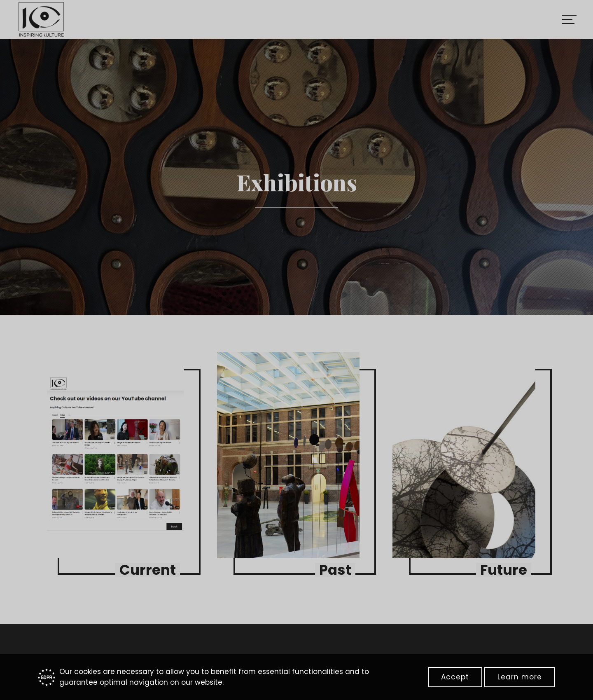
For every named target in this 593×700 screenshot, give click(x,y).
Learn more (520, 677)
